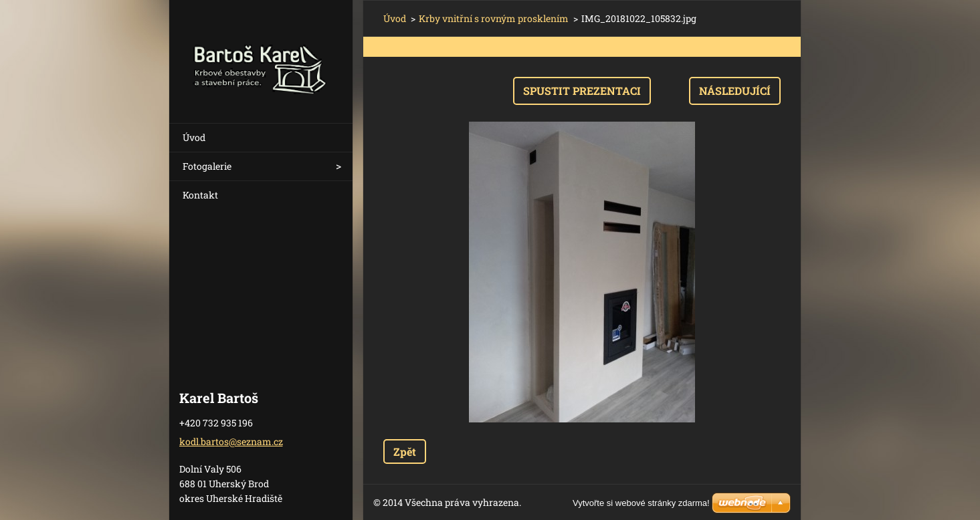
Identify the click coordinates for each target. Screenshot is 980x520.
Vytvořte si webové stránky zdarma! (641, 503)
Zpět (405, 451)
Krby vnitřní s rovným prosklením (494, 18)
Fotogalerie (207, 166)
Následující (735, 91)
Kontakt (200, 195)
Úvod (194, 137)
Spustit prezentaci (582, 91)
